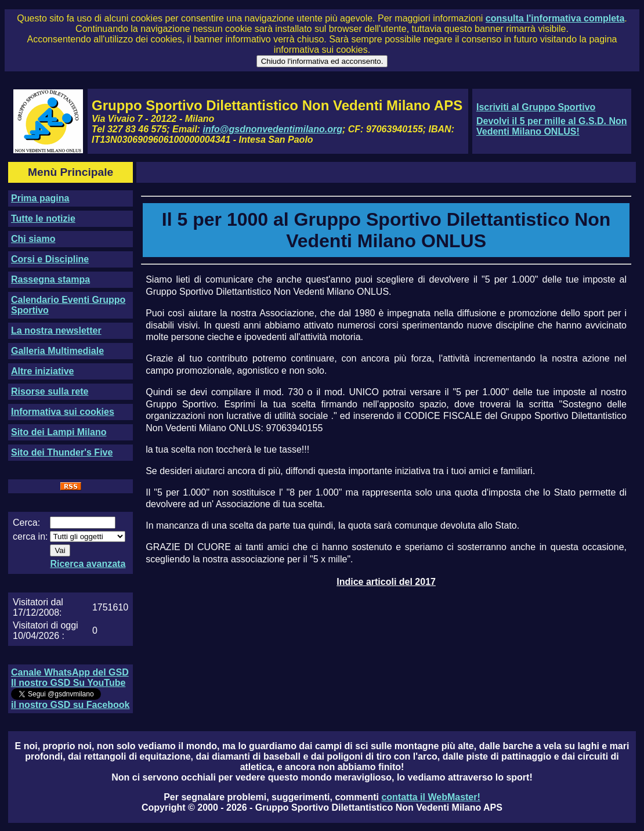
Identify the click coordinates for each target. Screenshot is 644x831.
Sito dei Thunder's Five (62, 452)
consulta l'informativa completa (555, 18)
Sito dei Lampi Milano (59, 432)
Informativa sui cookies (63, 412)
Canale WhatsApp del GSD (70, 672)
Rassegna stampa (50, 279)
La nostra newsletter (56, 330)
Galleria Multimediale (57, 351)
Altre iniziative (42, 371)
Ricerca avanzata (88, 564)
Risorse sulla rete (50, 391)
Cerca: (26, 523)
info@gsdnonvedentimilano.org (273, 129)
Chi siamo (33, 239)
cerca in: (30, 536)
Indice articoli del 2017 (386, 582)
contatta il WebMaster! (430, 797)
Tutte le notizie (43, 218)
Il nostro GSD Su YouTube (68, 683)
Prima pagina (40, 198)
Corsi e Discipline (50, 259)
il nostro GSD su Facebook (70, 705)
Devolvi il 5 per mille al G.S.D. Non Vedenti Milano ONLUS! (552, 126)
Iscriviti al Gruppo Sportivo (536, 107)
